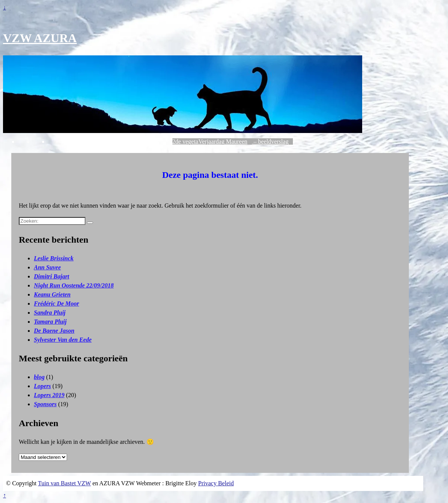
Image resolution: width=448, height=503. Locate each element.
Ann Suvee (47, 267)
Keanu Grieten (52, 294)
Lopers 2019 (49, 395)
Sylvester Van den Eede (63, 340)
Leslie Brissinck (54, 258)
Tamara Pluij (50, 322)
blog (39, 377)
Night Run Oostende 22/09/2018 (74, 285)
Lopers (42, 386)
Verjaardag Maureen (223, 141)
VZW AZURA (40, 38)
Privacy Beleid (216, 483)
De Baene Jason (54, 331)
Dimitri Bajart (52, 276)
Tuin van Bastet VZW (65, 483)
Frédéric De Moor (56, 303)
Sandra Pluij (50, 313)
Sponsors (45, 404)
